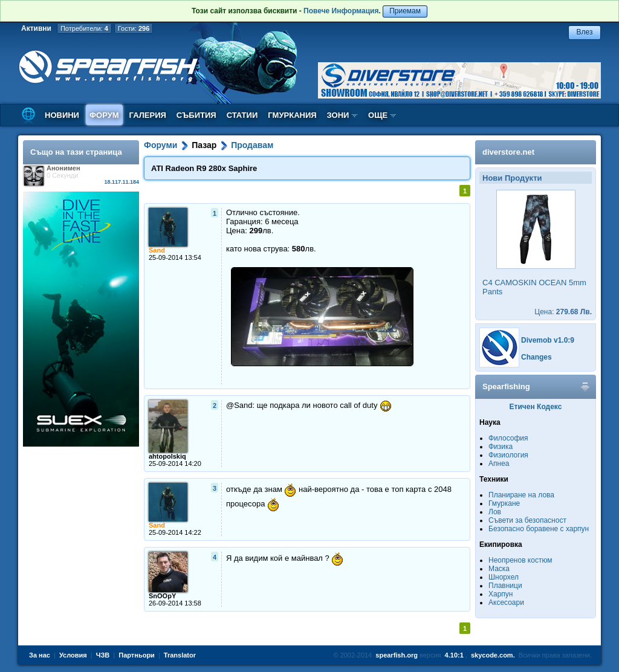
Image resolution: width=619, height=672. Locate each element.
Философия (508, 438)
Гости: (134, 28)
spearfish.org (397, 655)
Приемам (405, 11)
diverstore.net (508, 152)
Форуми (160, 145)
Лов (495, 512)
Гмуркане (504, 503)
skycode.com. (493, 655)
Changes (536, 357)
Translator (180, 655)
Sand (157, 250)
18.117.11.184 (122, 182)
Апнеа (499, 464)
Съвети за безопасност (527, 520)
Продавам (252, 145)
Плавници (505, 586)
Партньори (137, 655)
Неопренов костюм (520, 560)
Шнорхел (504, 577)
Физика (501, 447)
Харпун (501, 594)
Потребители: (84, 28)
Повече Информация (341, 11)
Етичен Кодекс (536, 407)
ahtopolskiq (167, 456)
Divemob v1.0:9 (548, 340)
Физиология (508, 455)
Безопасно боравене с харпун (539, 529)
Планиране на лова (521, 495)
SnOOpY (162, 596)
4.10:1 (454, 655)
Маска (499, 569)
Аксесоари (506, 603)
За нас (40, 655)
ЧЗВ (103, 655)
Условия (73, 655)
